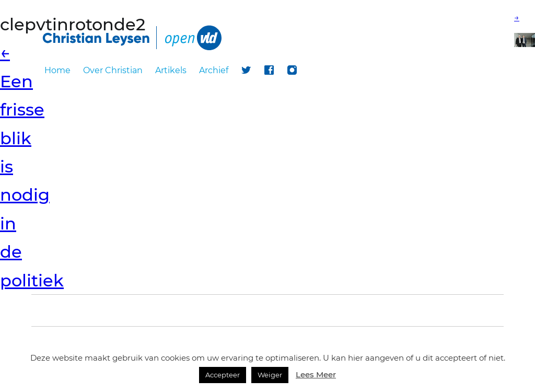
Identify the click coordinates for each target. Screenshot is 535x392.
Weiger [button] (270, 375)
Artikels (171, 70)
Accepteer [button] (223, 375)
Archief (214, 70)
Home (57, 70)
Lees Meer (316, 374)
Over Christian (113, 70)
